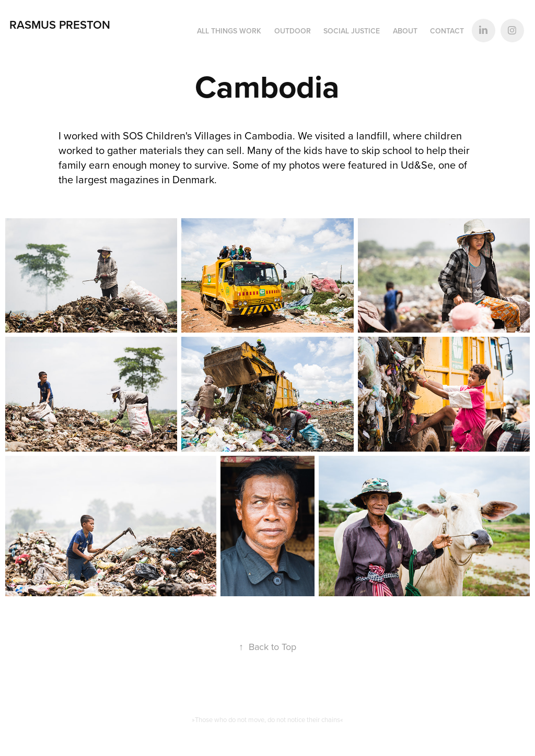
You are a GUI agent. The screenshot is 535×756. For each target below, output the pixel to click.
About (405, 31)
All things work (229, 31)
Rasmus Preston (60, 25)
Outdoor (293, 31)
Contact (447, 31)
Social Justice (352, 31)
